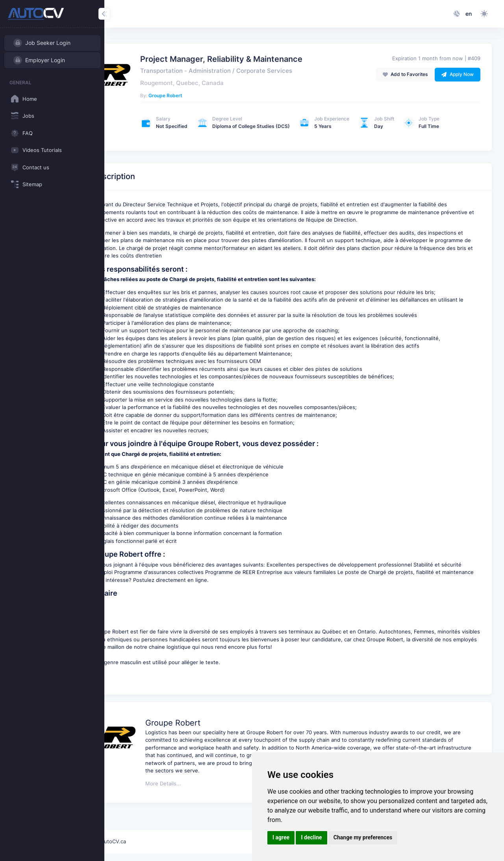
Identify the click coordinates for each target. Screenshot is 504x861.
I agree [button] (281, 837)
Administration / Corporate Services (277, 71)
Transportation (198, 71)
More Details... (199, 810)
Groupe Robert (202, 95)
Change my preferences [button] (363, 837)
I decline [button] (311, 837)
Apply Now (458, 74)
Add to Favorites (405, 74)
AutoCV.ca (149, 841)
